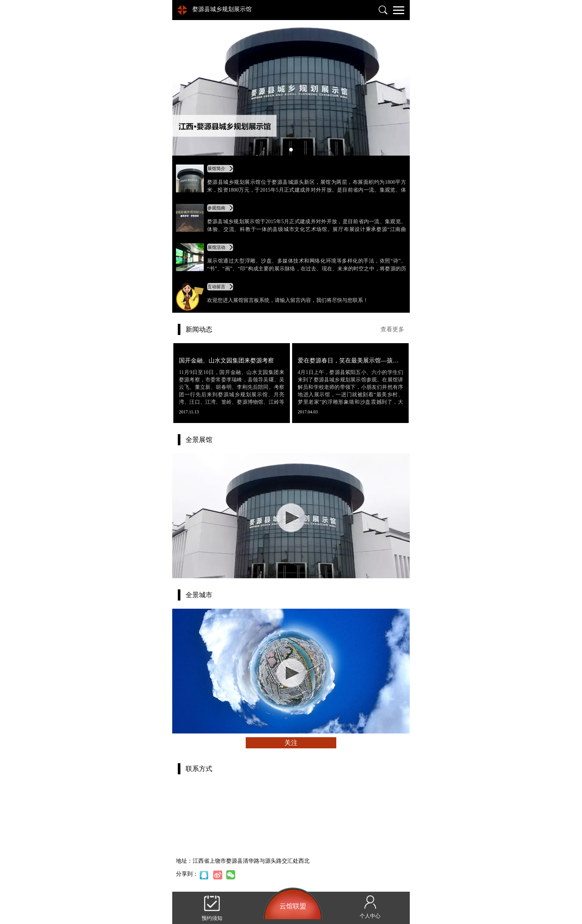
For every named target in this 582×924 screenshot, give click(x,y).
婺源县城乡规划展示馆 (222, 9)
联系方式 (199, 769)
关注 (291, 743)
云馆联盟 (293, 906)
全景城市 (199, 595)
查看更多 (392, 329)
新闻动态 (199, 329)
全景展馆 (199, 440)
